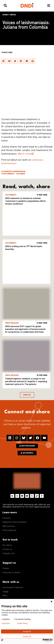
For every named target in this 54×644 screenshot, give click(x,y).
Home (5, 15)
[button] (4, 61)
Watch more (24, 154)
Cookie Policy (22, 623)
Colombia (20, 174)
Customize (6, 623)
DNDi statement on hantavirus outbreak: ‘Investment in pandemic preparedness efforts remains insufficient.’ (25, 201)
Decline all (27, 637)
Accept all (27, 631)
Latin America (8, 174)
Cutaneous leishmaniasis (13, 171)
